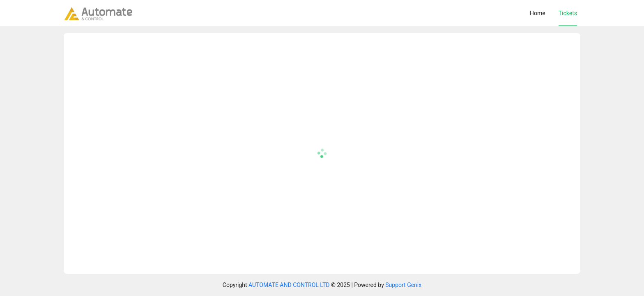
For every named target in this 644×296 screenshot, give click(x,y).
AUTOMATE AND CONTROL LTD (289, 285)
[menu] (358, 13)
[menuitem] (538, 13)
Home (538, 13)
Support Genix (403, 285)
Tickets (568, 13)
